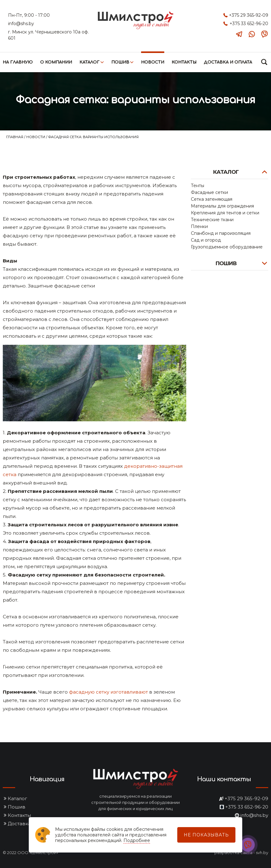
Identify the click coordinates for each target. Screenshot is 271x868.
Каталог (90, 62)
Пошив (120, 62)
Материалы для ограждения (222, 206)
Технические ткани (212, 220)
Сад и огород (206, 240)
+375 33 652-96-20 (249, 24)
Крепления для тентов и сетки (225, 213)
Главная (15, 137)
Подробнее (137, 840)
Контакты (184, 62)
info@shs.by (21, 24)
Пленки (199, 226)
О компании (56, 62)
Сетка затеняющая (212, 199)
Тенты (198, 186)
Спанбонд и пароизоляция (221, 233)
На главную (18, 62)
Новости (153, 62)
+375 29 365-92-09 (249, 15)
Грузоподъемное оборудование (227, 247)
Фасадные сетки (209, 192)
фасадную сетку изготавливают (108, 692)
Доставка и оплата (228, 62)
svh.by (262, 853)
